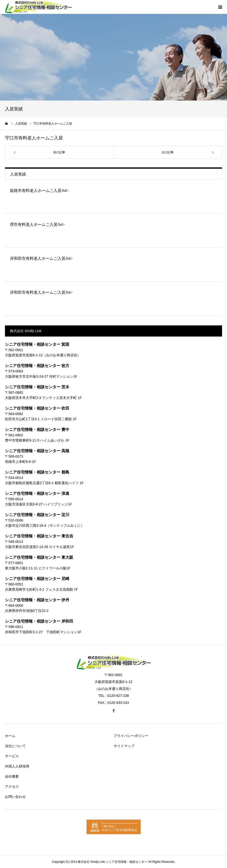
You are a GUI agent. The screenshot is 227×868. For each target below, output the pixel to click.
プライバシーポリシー (131, 736)
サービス (12, 756)
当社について (15, 746)
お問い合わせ (15, 797)
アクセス (12, 787)
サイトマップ (124, 746)
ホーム (10, 736)
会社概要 (12, 776)
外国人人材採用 (17, 766)
